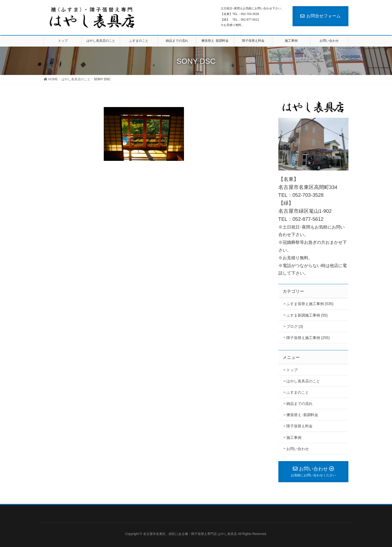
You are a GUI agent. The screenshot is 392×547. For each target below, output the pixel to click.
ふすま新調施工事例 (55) (307, 315)
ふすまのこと (298, 392)
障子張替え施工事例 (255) (308, 338)
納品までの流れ (299, 404)
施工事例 (294, 438)
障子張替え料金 (299, 426)
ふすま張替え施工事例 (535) (310, 304)
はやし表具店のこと (303, 381)
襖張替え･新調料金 (302, 415)
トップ (292, 370)
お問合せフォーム (320, 16)
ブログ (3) (295, 326)
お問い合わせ (298, 449)
